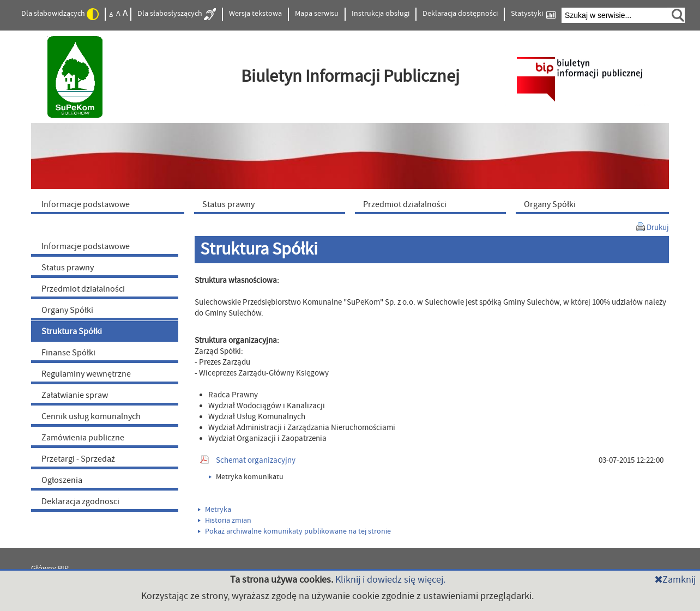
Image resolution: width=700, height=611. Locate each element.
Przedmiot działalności (83, 289)
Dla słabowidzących (60, 14)
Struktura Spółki (72, 331)
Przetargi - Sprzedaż (78, 459)
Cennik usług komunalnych (91, 416)
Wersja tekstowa (255, 14)
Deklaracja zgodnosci (80, 501)
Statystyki (533, 14)
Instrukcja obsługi (381, 14)
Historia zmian (225, 521)
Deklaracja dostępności (460, 14)
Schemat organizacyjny (256, 460)
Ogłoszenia (62, 480)
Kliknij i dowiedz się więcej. (390, 580)
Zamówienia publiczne (83, 438)
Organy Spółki (67, 310)
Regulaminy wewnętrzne (86, 374)
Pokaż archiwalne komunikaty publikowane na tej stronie (294, 531)
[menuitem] (110, 204)
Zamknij (675, 580)
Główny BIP (50, 568)
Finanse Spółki (68, 353)
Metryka (215, 510)
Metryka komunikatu (246, 477)
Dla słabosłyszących (177, 14)
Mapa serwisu (317, 14)
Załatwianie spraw (75, 395)
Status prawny (68, 268)
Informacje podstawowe (86, 246)
